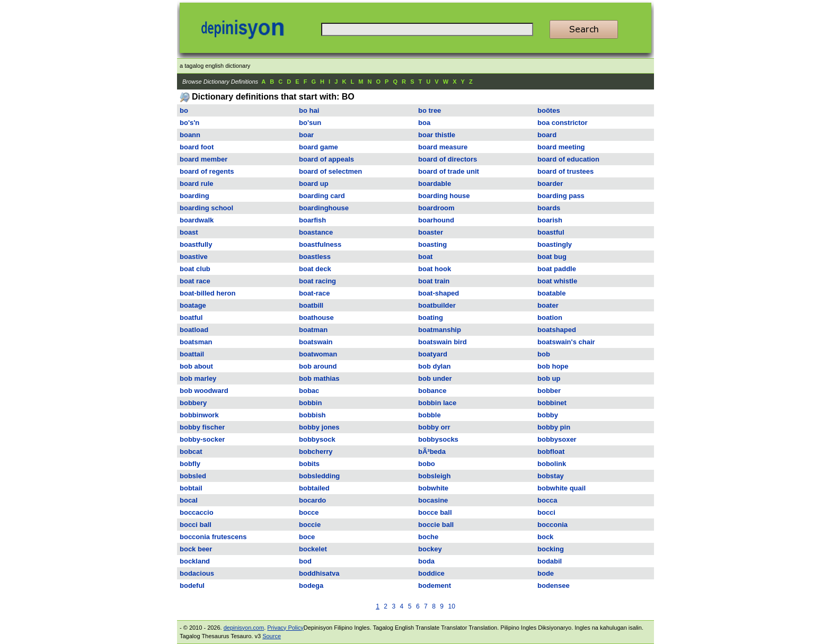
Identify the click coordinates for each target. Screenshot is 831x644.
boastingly (555, 244)
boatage (193, 305)
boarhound (436, 220)
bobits (309, 464)
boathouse (316, 317)
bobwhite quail (562, 488)
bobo (427, 464)
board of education (568, 159)
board (547, 135)
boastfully (196, 244)
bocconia (552, 525)
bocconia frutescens (213, 537)
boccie (310, 525)
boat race (195, 281)
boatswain (316, 342)
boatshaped (557, 330)
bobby (548, 415)
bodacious (197, 573)
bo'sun (310, 123)
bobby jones (319, 427)
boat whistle (557, 281)
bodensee (554, 585)
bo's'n (189, 123)
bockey (430, 549)
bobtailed (314, 488)
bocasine (433, 500)
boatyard (433, 354)
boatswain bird (443, 342)
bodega (311, 585)
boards (549, 208)
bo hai (309, 110)
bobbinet (552, 403)
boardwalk (197, 220)
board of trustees (565, 171)
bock (545, 537)
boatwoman (318, 354)
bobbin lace (437, 403)
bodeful (192, 585)
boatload (194, 330)
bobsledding (319, 476)
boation (550, 317)
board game (319, 147)
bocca (547, 500)
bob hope (553, 366)
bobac (309, 391)
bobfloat (551, 451)
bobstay (551, 476)
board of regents (207, 171)
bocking (551, 549)
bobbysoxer (557, 439)
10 (451, 606)
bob (544, 354)
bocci (546, 512)
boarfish (312, 220)
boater (548, 305)
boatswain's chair (566, 342)
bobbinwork (199, 415)
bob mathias (319, 378)
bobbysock (317, 439)
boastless (315, 257)
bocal (189, 500)
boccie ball (436, 525)
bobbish (312, 415)
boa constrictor (563, 123)
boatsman (196, 342)
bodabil (550, 561)
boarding (195, 196)
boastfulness (320, 244)
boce (307, 537)
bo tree (430, 110)
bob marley (198, 378)
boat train (434, 281)
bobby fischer (202, 427)
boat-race (315, 293)
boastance (316, 232)
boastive (194, 257)
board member (204, 159)
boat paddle (557, 269)
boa (424, 123)
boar (306, 135)
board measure (443, 147)
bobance (432, 391)
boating (431, 317)
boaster (431, 232)
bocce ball (435, 512)
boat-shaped (439, 293)
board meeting (561, 147)
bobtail (191, 488)
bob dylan (434, 366)
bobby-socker (202, 439)
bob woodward (204, 391)
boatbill (311, 305)
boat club (195, 269)
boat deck (315, 269)
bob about (196, 366)
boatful (191, 317)
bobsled (193, 476)
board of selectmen (330, 171)
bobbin (310, 403)
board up (314, 184)
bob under (435, 378)
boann (190, 135)
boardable (435, 184)
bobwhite (433, 488)
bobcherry (316, 451)
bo (184, 110)
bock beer (196, 549)
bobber (549, 391)
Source (272, 636)
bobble (430, 415)
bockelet (313, 549)
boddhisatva (319, 573)
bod (305, 561)
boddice (431, 573)
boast (189, 232)
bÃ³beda (432, 451)
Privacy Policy (285, 628)
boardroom (436, 208)
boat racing (317, 281)
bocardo (312, 500)
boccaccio (197, 512)
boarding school (206, 208)
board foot (197, 147)
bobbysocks (438, 439)
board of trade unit (449, 171)
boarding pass (561, 196)
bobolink (552, 464)
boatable (551, 293)
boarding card (322, 196)
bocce (309, 512)
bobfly (190, 464)
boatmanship (440, 330)
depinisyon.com (244, 628)
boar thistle (437, 135)
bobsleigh (434, 476)
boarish (550, 220)
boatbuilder (437, 305)
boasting (432, 244)
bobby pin (554, 427)
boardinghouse (324, 208)
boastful (551, 232)
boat (425, 257)
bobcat (191, 451)
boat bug (552, 257)
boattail (192, 354)
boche (428, 537)
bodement (435, 585)
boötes (549, 110)
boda (426, 561)
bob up (549, 378)
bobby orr (434, 427)
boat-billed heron (207, 293)
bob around (318, 366)
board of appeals (326, 159)
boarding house (444, 196)
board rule (197, 184)
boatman (313, 330)
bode (546, 573)
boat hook (435, 269)
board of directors (448, 159)
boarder (550, 184)
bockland (195, 561)
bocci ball (196, 525)
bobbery (193, 403)
